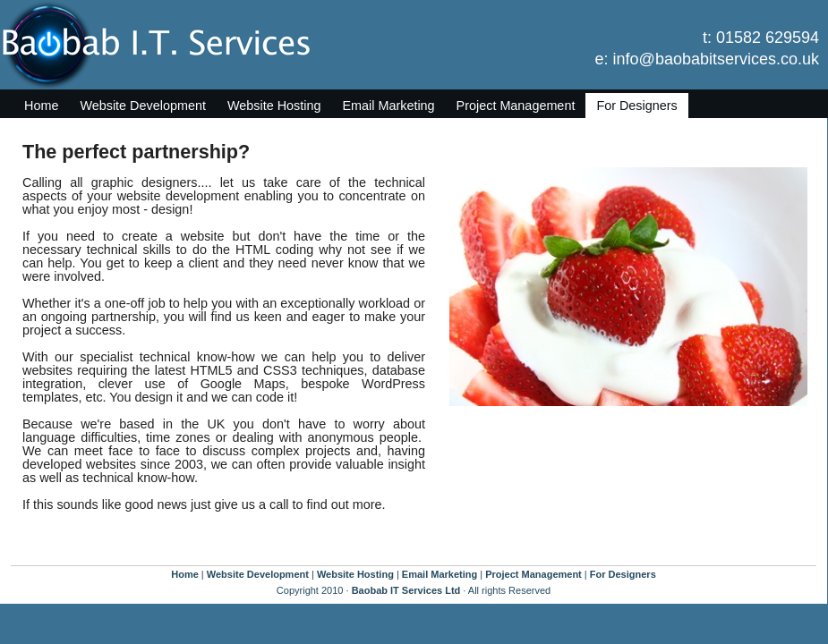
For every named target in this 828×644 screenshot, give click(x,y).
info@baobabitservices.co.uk (716, 59)
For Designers (636, 106)
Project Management (516, 106)
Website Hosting (274, 106)
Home (41, 106)
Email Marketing (388, 106)
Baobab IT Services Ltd (406, 590)
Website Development (143, 106)
